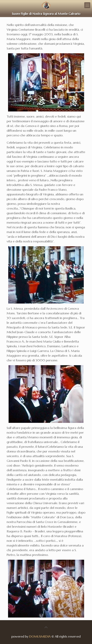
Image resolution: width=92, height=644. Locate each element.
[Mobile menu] (87, 5)
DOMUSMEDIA (40, 636)
